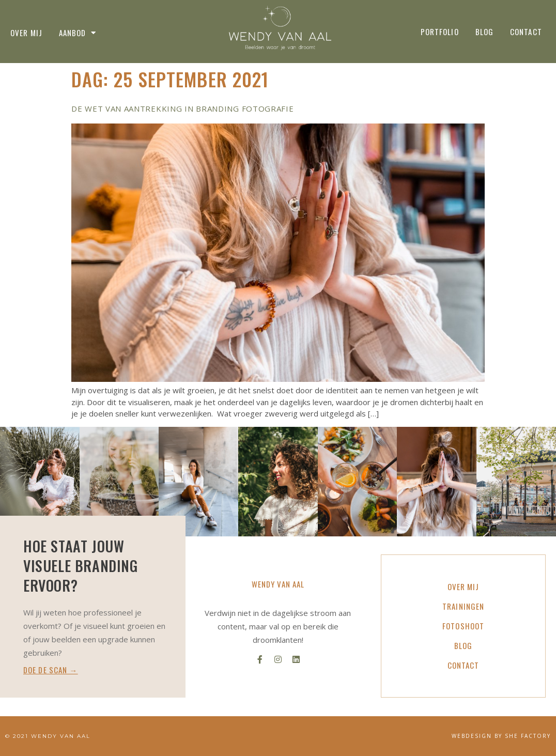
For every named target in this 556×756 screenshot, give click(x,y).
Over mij (26, 33)
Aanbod (78, 33)
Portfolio (440, 32)
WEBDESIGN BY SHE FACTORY (501, 736)
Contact (526, 32)
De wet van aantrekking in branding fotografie (183, 109)
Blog (484, 32)
